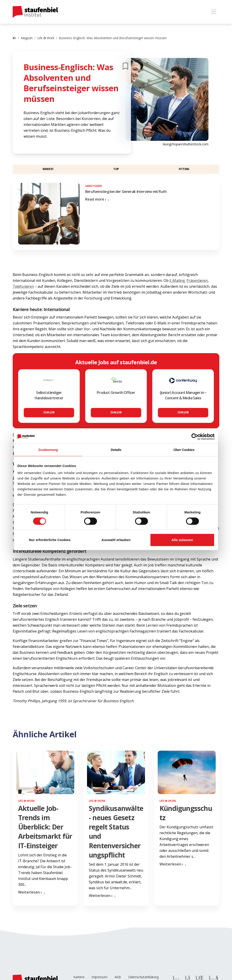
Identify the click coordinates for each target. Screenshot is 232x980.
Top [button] (116, 169)
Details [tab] (116, 450)
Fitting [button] (184, 169)
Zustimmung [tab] (48, 450)
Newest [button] (48, 169)
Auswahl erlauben (116, 540)
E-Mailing (177, 280)
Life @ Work (46, 38)
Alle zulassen (182, 540)
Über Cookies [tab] (184, 450)
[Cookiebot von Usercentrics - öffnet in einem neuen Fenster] (195, 437)
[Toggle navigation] (214, 12)
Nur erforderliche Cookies (50, 540)
